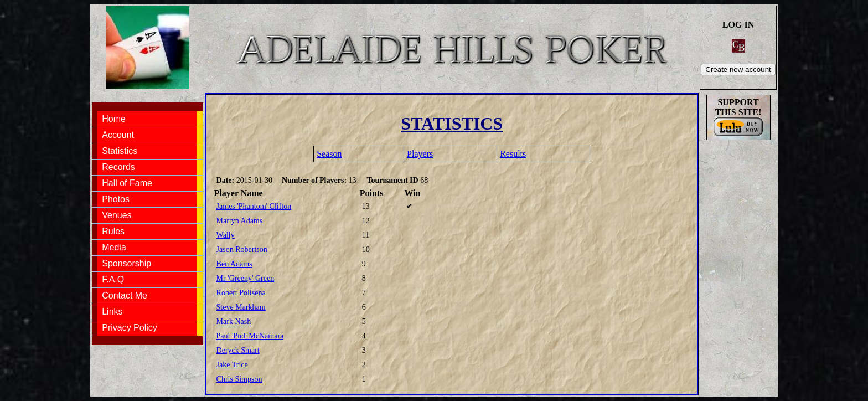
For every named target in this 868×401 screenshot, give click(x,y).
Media (114, 247)
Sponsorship (126, 263)
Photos (116, 199)
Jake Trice (232, 365)
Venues (117, 215)
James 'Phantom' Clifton (254, 206)
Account (118, 135)
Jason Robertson (242, 250)
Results (513, 154)
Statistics (120, 151)
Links (112, 312)
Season (329, 154)
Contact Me (125, 295)
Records (118, 167)
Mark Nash (234, 322)
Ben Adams (234, 264)
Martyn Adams (240, 221)
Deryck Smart (238, 350)
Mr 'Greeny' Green (246, 278)
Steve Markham (241, 307)
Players (420, 154)
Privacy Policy (130, 328)
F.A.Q (113, 279)
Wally (226, 235)
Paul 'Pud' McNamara (250, 336)
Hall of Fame (127, 183)
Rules (113, 231)
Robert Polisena (241, 293)
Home (114, 119)
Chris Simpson (239, 379)
